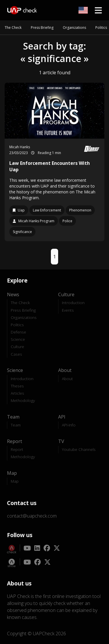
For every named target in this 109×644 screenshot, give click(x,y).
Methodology (23, 400)
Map (15, 481)
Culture (17, 346)
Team (16, 425)
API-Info (69, 425)
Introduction (73, 302)
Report (17, 449)
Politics (101, 28)
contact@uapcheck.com (32, 516)
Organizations (74, 28)
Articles (17, 393)
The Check (13, 28)
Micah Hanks (20, 147)
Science (18, 339)
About (67, 379)
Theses (17, 386)
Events (68, 310)
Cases (16, 354)
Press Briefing (42, 28)
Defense (18, 332)
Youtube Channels (79, 449)
